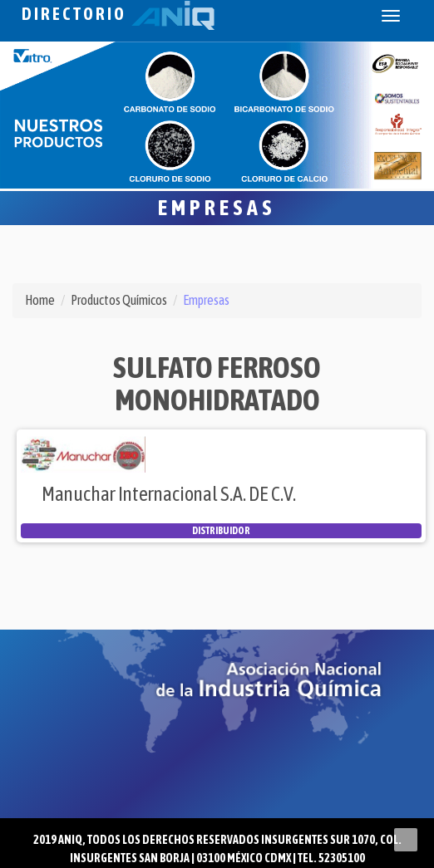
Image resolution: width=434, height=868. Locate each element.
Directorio (118, 14)
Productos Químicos (119, 300)
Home (40, 300)
